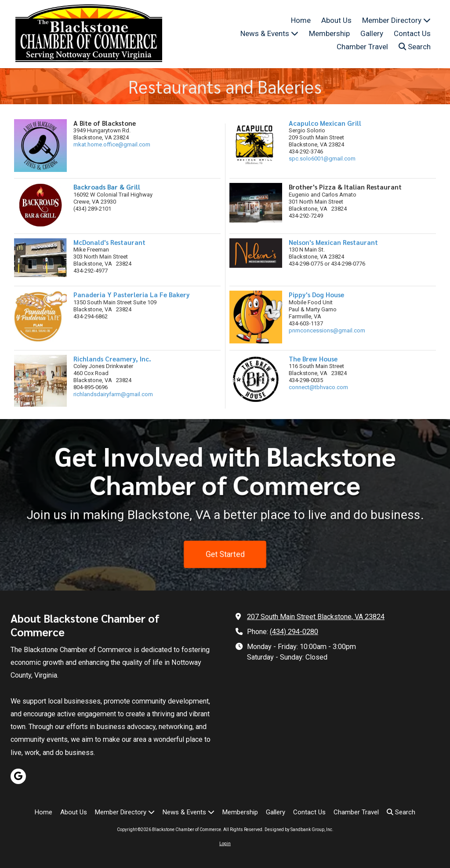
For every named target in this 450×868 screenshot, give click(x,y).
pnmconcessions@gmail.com (327, 330)
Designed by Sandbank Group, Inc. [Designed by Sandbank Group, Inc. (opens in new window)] (299, 830)
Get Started (225, 558)
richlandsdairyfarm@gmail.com (113, 394)
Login (225, 844)
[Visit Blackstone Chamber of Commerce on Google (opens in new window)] (18, 776)
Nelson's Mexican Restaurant (333, 242)
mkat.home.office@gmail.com (112, 144)
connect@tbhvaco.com (318, 387)
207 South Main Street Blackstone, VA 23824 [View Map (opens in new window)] (316, 617)
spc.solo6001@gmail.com (322, 159)
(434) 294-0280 (294, 632)
